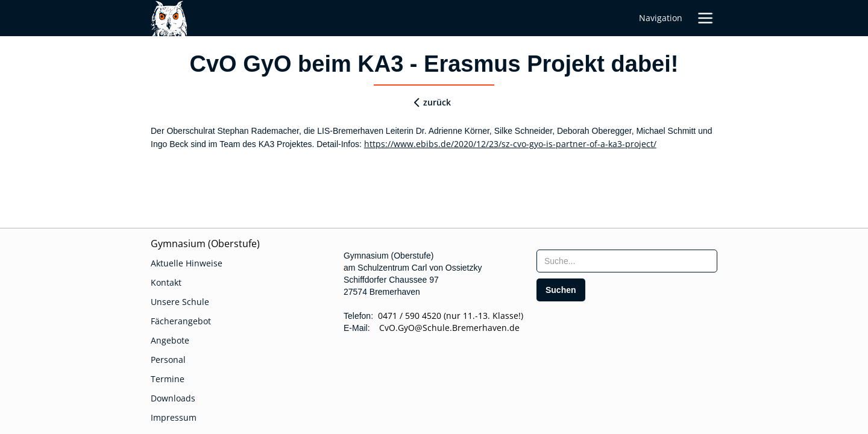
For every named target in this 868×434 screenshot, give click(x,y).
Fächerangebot (181, 321)
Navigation (661, 18)
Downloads (173, 398)
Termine (168, 379)
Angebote (170, 340)
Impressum (174, 417)
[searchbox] (627, 261)
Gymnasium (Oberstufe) (205, 244)
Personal (168, 360)
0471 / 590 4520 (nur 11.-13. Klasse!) (451, 316)
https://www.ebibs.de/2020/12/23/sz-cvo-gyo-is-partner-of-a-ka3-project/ (510, 144)
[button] (705, 18)
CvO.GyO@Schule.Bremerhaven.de (446, 328)
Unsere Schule (180, 302)
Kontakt (166, 282)
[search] (561, 290)
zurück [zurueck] (437, 102)
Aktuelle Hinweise (187, 263)
